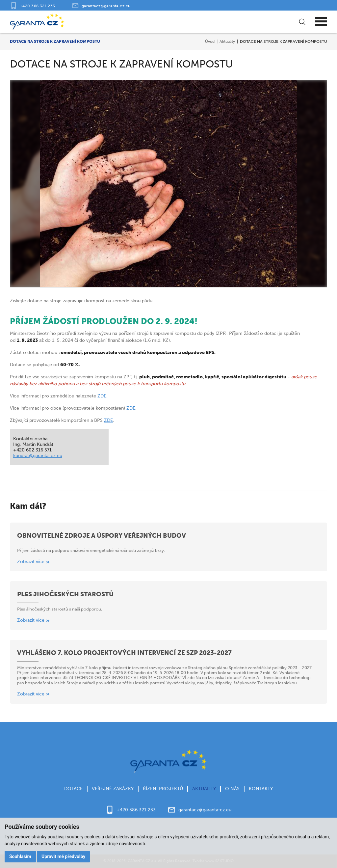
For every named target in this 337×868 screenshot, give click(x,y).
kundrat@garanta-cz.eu (38, 456)
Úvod (210, 41)
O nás (232, 793)
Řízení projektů (163, 793)
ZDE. (103, 396)
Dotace (73, 793)
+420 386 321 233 (38, 6)
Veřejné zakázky (113, 793)
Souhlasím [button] (20, 856)
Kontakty (261, 793)
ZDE (131, 408)
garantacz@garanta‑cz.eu (106, 6)
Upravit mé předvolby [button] (63, 856)
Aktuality (227, 41)
